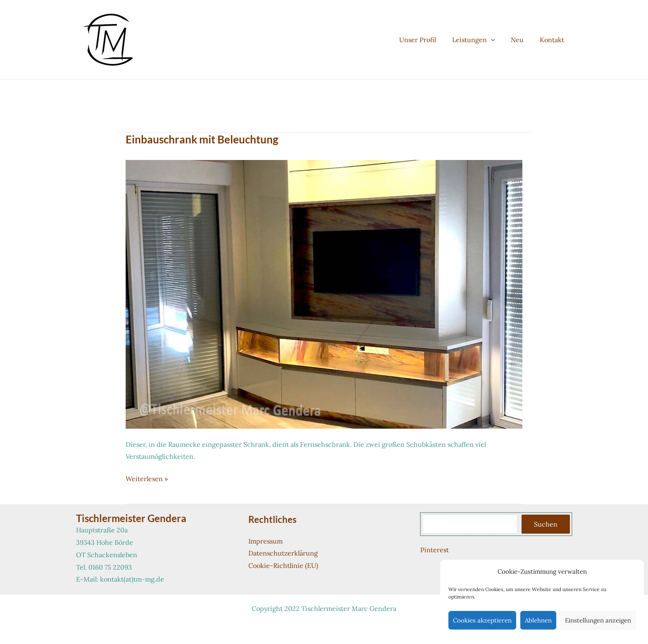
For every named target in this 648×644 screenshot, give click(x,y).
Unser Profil (427, 40)
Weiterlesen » (147, 479)
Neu (521, 40)
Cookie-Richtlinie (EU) (283, 565)
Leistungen (480, 40)
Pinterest (435, 550)
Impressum (266, 541)
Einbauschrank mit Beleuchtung (202, 139)
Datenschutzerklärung (283, 553)
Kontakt (553, 40)
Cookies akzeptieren (482, 620)
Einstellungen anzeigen (598, 620)
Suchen (546, 524)
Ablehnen (538, 620)
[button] (498, 40)
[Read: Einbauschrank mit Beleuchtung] (324, 293)
